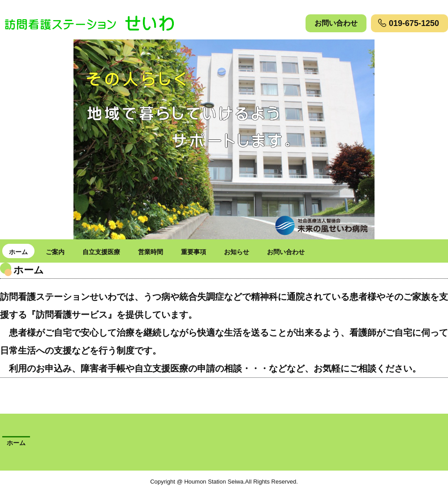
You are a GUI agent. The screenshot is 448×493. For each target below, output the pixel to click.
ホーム (18, 252)
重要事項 (194, 252)
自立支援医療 (101, 252)
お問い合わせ (336, 23)
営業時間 (151, 252)
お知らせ (237, 252)
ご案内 (55, 252)
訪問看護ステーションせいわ (101, 22)
